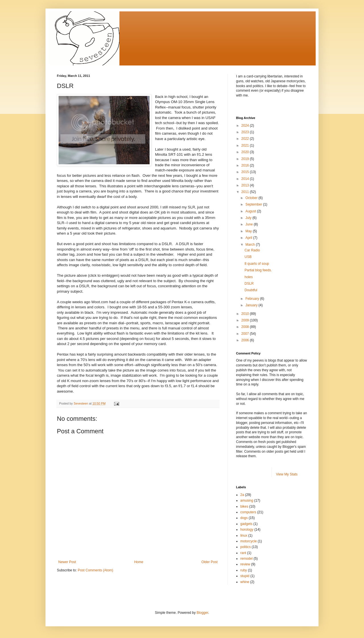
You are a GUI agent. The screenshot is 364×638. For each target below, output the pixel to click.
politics (246, 547)
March (251, 245)
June (250, 224)
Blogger (202, 613)
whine (245, 582)
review (245, 564)
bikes (244, 506)
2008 (246, 327)
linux (244, 536)
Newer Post (67, 562)
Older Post (209, 562)
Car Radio (252, 250)
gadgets (246, 524)
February (253, 299)
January (252, 305)
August (251, 211)
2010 (246, 314)
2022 (246, 139)
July (249, 218)
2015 (246, 172)
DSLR (249, 284)
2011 (246, 192)
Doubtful (251, 290)
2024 (246, 126)
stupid (245, 576)
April (249, 238)
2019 (246, 159)
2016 (246, 165)
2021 (246, 145)
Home (139, 562)
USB (248, 257)
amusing (247, 500)
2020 (246, 152)
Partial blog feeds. (258, 270)
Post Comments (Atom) (95, 570)
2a (242, 495)
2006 (246, 340)
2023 (246, 132)
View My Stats (287, 474)
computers (248, 512)
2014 (246, 179)
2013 (246, 185)
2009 (246, 320)
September (254, 204)
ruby (244, 570)
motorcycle (249, 541)
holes (249, 277)
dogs (244, 518)
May (249, 231)
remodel (246, 559)
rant (243, 553)
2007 (246, 334)
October (252, 198)
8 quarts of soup (257, 264)
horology (247, 530)
